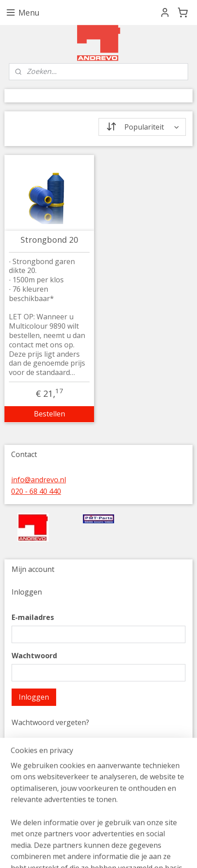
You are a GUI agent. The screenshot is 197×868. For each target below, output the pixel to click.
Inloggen (34, 697)
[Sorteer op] (142, 127)
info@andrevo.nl (39, 480)
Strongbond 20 (49, 240)
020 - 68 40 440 (36, 491)
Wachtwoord (34, 656)
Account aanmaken (51, 816)
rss (158, 852)
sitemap (139, 852)
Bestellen (49, 414)
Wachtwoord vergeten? (50, 722)
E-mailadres (33, 617)
